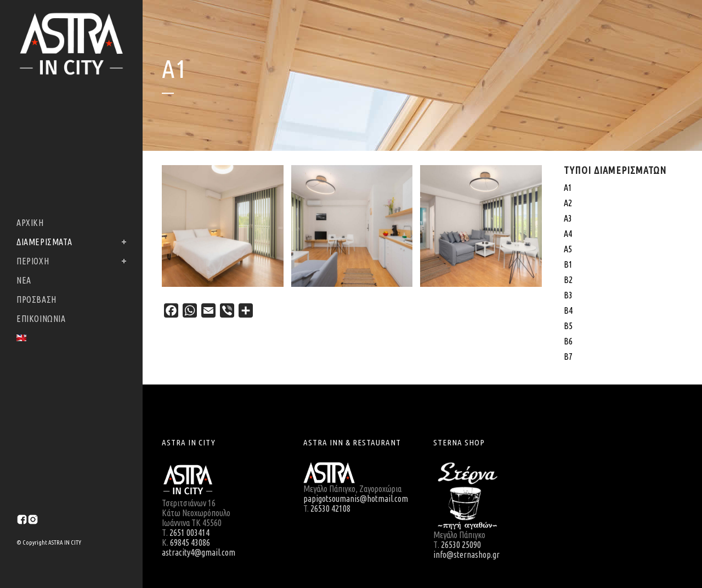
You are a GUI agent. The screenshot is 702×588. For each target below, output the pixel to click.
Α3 (568, 218)
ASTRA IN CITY (64, 542)
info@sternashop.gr (466, 555)
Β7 (568, 357)
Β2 (568, 280)
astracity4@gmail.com (199, 552)
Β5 (568, 326)
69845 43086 (190, 542)
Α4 (568, 234)
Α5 (568, 249)
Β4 (568, 310)
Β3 (568, 295)
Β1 (568, 264)
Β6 (568, 341)
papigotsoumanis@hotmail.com (356, 499)
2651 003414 (189, 533)
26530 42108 (330, 508)
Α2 (568, 203)
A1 (568, 188)
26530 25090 (461, 545)
